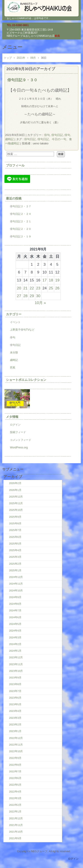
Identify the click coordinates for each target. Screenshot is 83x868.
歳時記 (14, 360)
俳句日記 (57, 135)
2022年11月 (16, 745)
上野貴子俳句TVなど (22, 330)
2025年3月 (15, 557)
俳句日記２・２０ (21, 229)
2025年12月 (16, 497)
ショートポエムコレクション (26, 380)
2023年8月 (15, 684)
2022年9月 (15, 758)
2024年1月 (15, 651)
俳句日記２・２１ (21, 221)
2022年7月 (15, 771)
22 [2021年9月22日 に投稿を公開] (32, 288)
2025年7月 (15, 530)
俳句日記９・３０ (22, 80)
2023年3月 (15, 718)
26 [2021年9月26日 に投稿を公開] (57, 288)
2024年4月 (15, 631)
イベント (15, 322)
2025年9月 (15, 517)
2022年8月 (15, 765)
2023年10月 (16, 671)
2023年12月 (16, 657)
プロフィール (15, 165)
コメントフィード (21, 440)
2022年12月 (16, 738)
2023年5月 (15, 704)
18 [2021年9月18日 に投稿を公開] (51, 280)
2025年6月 (15, 537)
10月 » (40, 303)
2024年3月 (15, 637)
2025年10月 (16, 510)
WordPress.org (19, 448)
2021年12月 (16, 818)
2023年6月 (15, 698)
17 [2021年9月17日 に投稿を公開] (45, 280)
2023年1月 (15, 731)
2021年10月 (16, 832)
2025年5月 (15, 544)
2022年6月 (15, 778)
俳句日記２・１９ (21, 236)
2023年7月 (15, 691)
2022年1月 (15, 812)
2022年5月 (15, 785)
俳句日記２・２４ (21, 214)
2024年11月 (16, 584)
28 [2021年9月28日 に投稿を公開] (25, 296)
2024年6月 (15, 617)
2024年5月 (15, 624)
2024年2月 (15, 644)
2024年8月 (15, 604)
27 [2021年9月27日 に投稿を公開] (19, 296)
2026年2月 (15, 483)
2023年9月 (15, 678)
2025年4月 (15, 550)
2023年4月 (15, 711)
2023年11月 (16, 664)
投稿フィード (18, 432)
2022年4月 (15, 792)
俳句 (47, 135)
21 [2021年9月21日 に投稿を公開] (25, 288)
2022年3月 (15, 798)
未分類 (14, 353)
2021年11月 (16, 825)
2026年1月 (15, 490)
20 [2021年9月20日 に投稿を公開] (19, 288)
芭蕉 (13, 368)
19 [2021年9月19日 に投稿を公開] (57, 280)
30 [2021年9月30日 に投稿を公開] (38, 296)
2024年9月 (15, 597)
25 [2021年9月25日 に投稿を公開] (51, 288)
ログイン (15, 425)
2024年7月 (15, 610)
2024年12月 (16, 577)
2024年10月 (16, 591)
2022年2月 (15, 805)
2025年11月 (16, 503)
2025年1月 (15, 570)
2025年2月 (15, 564)
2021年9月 (15, 838)
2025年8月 (15, 523)
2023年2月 (15, 725)
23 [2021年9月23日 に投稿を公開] (38, 288)
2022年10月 (16, 751)
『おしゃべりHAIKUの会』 (41, 7)
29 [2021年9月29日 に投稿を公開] (32, 296)
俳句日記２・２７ (21, 206)
